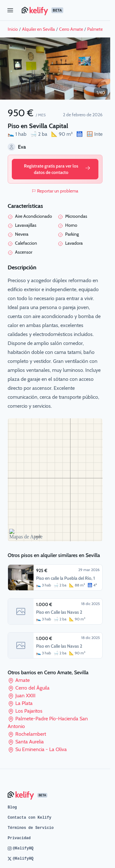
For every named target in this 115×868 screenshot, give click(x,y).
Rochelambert (31, 734)
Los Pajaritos (29, 711)
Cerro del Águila (32, 688)
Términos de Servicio (31, 828)
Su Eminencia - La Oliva (41, 749)
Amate (23, 680)
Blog (12, 807)
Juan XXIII (25, 696)
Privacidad (19, 838)
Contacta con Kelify (30, 818)
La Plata (24, 703)
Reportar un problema (55, 191)
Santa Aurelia (30, 742)
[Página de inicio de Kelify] (63, 10)
